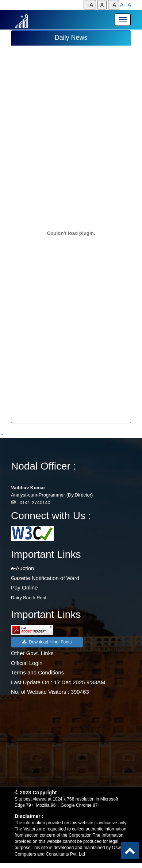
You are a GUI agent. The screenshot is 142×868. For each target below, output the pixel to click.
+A (90, 5)
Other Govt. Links (32, 653)
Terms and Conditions (37, 672)
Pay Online (24, 587)
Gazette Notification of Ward (45, 578)
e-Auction (22, 568)
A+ (123, 5)
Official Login (27, 663)
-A (114, 5)
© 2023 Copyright (36, 793)
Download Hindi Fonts (47, 642)
